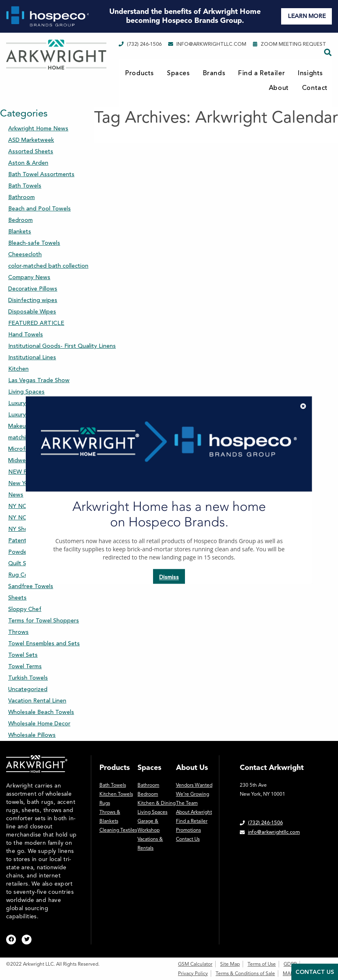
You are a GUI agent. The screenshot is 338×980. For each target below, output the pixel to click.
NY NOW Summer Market (42, 506)
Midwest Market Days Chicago (49, 460)
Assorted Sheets (31, 151)
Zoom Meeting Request (290, 44)
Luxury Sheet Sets (32, 403)
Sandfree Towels (31, 586)
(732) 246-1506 (140, 44)
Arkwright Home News (38, 129)
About (279, 88)
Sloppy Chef (25, 609)
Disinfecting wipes (33, 300)
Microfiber (22, 449)
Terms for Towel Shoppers (44, 621)
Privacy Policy (193, 973)
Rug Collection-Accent (38, 575)
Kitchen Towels (116, 794)
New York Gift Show (35, 483)
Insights (310, 73)
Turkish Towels (28, 678)
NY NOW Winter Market (40, 518)
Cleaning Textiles (118, 830)
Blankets (20, 232)
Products (140, 73)
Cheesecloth (25, 254)
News (16, 495)
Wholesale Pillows (32, 735)
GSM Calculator (195, 964)
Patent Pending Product (41, 540)
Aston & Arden (28, 163)
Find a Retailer (261, 73)
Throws (18, 632)
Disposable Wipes (32, 312)
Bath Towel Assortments (41, 174)
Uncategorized (28, 689)
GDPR (290, 964)
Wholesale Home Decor (39, 724)
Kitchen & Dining (157, 803)
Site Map (230, 964)
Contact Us (188, 839)
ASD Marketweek (31, 140)
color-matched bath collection (48, 266)
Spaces (178, 73)
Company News (29, 277)
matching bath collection (41, 437)
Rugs (105, 803)
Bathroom (21, 197)
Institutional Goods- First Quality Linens (62, 346)
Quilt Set (20, 563)
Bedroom (20, 220)
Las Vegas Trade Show (39, 380)
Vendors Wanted (194, 785)
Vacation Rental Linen (37, 701)
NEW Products (28, 472)
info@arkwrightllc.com (207, 44)
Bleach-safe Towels (34, 243)
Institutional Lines (32, 357)
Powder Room (27, 552)
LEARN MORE (307, 16)
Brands (214, 73)
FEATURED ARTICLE (36, 323)
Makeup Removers (33, 426)
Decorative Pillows (33, 289)
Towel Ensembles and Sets (44, 643)
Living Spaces (26, 392)
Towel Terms (25, 666)
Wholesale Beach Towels (41, 712)
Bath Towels (25, 186)
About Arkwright (194, 812)
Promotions (188, 830)
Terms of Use (262, 964)
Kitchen (18, 369)
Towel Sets (23, 655)
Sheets (17, 598)
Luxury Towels (27, 415)
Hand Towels (26, 334)
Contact (315, 88)
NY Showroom (27, 529)
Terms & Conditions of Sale (245, 973)
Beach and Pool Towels (39, 209)
